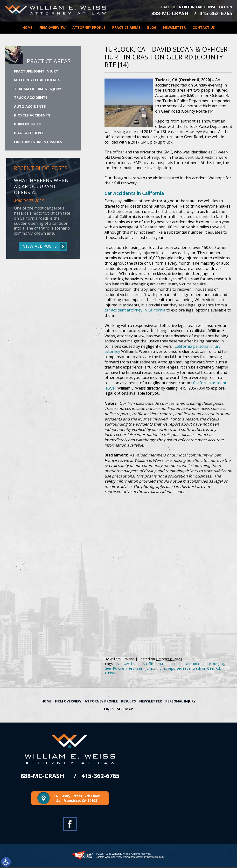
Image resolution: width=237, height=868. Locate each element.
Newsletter (174, 27)
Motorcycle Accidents (37, 80)
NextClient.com (155, 858)
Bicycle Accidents (32, 116)
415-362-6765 (216, 13)
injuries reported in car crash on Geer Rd (188, 669)
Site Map (125, 710)
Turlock (110, 674)
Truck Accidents (31, 98)
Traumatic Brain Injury (38, 89)
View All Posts (40, 247)
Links (109, 710)
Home (28, 27)
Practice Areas (126, 27)
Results (129, 702)
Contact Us (204, 27)
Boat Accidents (30, 133)
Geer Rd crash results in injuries (129, 669)
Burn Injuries (27, 124)
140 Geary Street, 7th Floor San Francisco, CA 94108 (77, 800)
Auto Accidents (30, 107)
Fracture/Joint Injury (36, 72)
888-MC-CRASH (167, 13)
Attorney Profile (89, 27)
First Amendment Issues (38, 142)
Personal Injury (180, 702)
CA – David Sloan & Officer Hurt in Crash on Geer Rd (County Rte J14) (169, 664)
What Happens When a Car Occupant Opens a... (41, 187)
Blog (152, 27)
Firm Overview (52, 27)
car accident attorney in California (135, 311)
